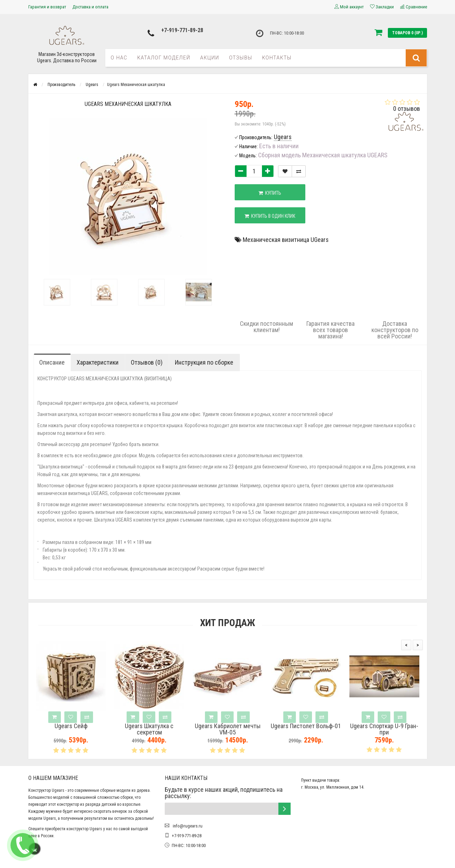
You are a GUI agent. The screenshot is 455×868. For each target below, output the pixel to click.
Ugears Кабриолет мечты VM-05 (228, 729)
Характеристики (98, 362)
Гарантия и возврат (47, 7)
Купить (270, 193)
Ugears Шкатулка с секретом (149, 729)
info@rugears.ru (187, 826)
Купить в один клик (270, 216)
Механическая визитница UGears (286, 240)
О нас (119, 58)
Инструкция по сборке (204, 362)
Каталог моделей (164, 58)
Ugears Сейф (71, 726)
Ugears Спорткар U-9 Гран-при (384, 729)
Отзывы (241, 58)
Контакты (277, 58)
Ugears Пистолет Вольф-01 (306, 726)
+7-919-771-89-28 (182, 30)
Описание (52, 362)
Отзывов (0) (147, 362)
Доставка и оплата (90, 7)
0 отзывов (407, 109)
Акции (210, 58)
